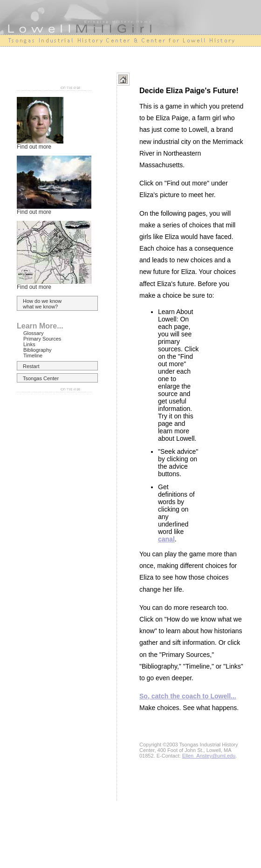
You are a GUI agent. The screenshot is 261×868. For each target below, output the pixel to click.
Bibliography (38, 350)
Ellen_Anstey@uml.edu (209, 756)
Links (29, 344)
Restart (31, 366)
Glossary (33, 333)
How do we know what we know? (42, 304)
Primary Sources (42, 339)
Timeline (33, 355)
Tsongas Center (41, 378)
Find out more (34, 147)
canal (166, 539)
